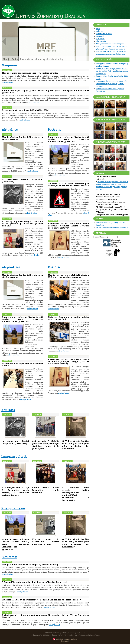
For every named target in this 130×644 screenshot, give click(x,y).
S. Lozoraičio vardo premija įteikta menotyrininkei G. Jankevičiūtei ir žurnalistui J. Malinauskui (76, 494)
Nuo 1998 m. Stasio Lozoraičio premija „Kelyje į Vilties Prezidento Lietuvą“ (112, 48)
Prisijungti (65, 641)
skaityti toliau (7, 83)
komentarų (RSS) (71, 639)
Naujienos (10, 65)
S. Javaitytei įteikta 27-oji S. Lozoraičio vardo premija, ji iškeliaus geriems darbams (23, 224)
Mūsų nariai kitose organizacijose (110, 44)
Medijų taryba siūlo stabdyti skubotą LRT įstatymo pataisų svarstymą (69, 276)
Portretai (55, 129)
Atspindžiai (11, 267)
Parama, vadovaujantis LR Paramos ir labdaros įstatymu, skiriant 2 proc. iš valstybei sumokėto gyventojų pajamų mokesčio (112, 185)
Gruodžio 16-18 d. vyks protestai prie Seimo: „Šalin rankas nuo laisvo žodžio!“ (69, 185)
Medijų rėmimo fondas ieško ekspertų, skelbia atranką (30, 73)
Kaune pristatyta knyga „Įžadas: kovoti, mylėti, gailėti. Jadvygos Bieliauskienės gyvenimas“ (46, 92)
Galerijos (100, 31)
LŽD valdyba (101, 41)
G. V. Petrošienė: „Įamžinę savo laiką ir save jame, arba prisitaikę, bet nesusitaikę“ (76, 445)
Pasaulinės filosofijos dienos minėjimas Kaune (23, 365)
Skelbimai (10, 557)
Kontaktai (100, 36)
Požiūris (54, 267)
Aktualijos (10, 129)
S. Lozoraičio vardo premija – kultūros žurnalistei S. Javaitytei (34, 582)
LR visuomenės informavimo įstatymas (112, 227)
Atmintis (8, 410)
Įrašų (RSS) (60, 639)
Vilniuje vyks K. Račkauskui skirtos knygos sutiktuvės (46, 542)
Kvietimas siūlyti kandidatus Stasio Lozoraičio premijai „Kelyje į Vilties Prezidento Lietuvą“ (69, 226)
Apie (98, 29)
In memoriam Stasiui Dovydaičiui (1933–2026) (26, 110)
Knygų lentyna (13, 508)
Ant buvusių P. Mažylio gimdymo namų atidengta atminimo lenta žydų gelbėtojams (46, 445)
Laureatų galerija (14, 457)
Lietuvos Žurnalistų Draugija (50, 16)
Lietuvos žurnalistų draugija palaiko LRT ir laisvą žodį (69, 318)
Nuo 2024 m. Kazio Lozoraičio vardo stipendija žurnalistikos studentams (111, 53)
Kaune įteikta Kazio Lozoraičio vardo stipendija (46, 490)
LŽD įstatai (100, 39)
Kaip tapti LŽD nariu (104, 34)
